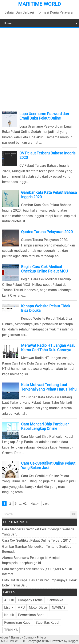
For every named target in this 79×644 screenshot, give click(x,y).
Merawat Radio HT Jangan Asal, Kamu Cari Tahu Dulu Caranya (48, 348)
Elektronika (55, 600)
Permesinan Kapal (18, 623)
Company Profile (30, 600)
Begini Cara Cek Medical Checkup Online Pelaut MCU (45, 269)
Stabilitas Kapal (47, 623)
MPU (21, 608)
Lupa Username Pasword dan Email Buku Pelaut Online (44, 116)
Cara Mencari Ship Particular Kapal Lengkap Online (45, 426)
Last (46, 504)
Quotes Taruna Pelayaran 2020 (47, 232)
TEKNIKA (11, 630)
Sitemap (16, 638)
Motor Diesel (38, 608)
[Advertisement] (39, 69)
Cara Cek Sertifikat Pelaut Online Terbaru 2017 (36, 540)
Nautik (9, 615)
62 (25, 504)
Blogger (73, 641)
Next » (35, 504)
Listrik (9, 608)
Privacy (42, 638)
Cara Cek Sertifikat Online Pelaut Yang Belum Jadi (48, 465)
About (4, 638)
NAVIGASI (59, 608)
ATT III (9, 600)
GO (73, 514)
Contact (29, 638)
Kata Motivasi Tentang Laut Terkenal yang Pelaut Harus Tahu (49, 387)
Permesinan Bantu (32, 615)
